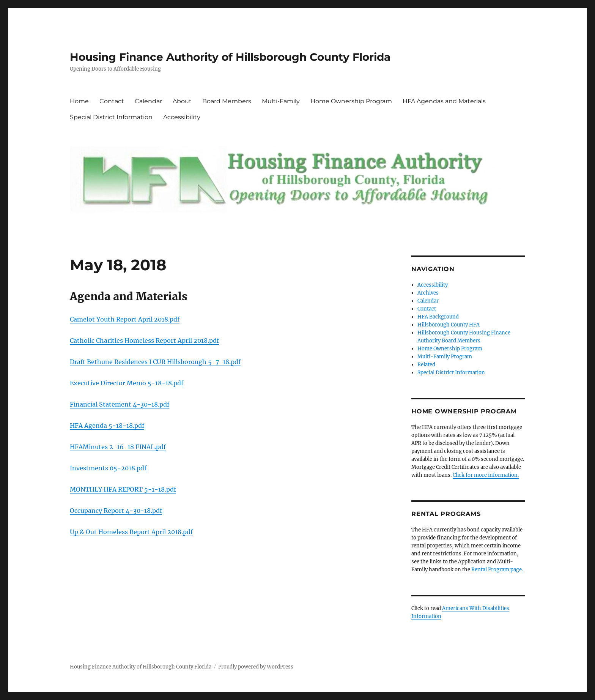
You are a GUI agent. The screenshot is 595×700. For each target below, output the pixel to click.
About (182, 101)
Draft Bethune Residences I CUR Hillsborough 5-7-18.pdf (155, 362)
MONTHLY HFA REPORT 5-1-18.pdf (123, 489)
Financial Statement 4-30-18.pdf (120, 404)
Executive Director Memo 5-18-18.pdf (127, 383)
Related (426, 365)
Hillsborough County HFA (449, 325)
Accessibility (182, 117)
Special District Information (111, 117)
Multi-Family (281, 101)
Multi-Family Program (445, 357)
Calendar (148, 101)
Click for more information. (486, 475)
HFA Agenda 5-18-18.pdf (107, 426)
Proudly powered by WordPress (256, 667)
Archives (428, 293)
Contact (112, 101)
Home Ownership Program (351, 101)
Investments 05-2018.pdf (108, 468)
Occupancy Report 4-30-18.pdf (116, 511)
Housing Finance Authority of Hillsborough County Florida (230, 57)
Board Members (227, 101)
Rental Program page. (497, 570)
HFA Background (438, 317)
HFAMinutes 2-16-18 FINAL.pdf (118, 447)
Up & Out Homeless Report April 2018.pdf (131, 532)
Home (79, 101)
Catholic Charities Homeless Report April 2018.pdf (144, 341)
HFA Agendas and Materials (444, 101)
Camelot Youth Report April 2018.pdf (125, 319)
